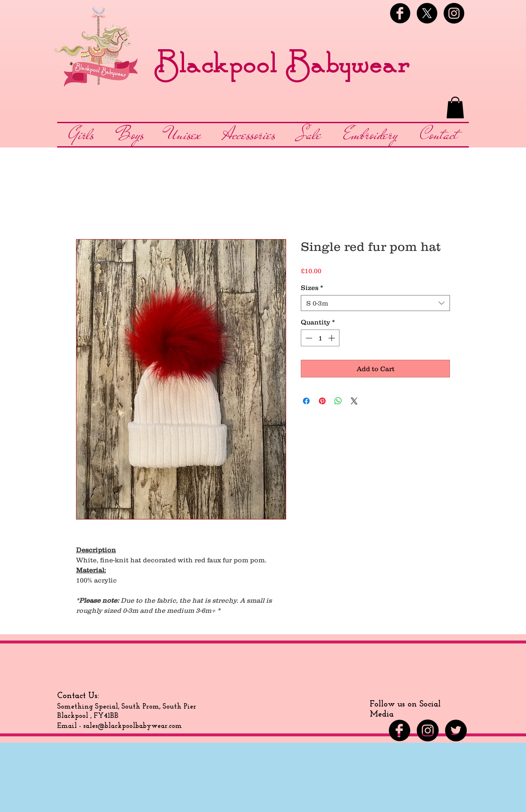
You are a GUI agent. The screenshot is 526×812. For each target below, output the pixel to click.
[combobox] (375, 303)
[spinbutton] (320, 338)
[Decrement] (308, 338)
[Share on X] (354, 401)
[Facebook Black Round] (400, 13)
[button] (455, 107)
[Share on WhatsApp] (338, 401)
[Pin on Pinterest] (322, 401)
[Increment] (332, 338)
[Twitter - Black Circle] (456, 730)
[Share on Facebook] (306, 401)
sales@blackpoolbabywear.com (133, 726)
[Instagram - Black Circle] (454, 13)
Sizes (312, 287)
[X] (427, 13)
